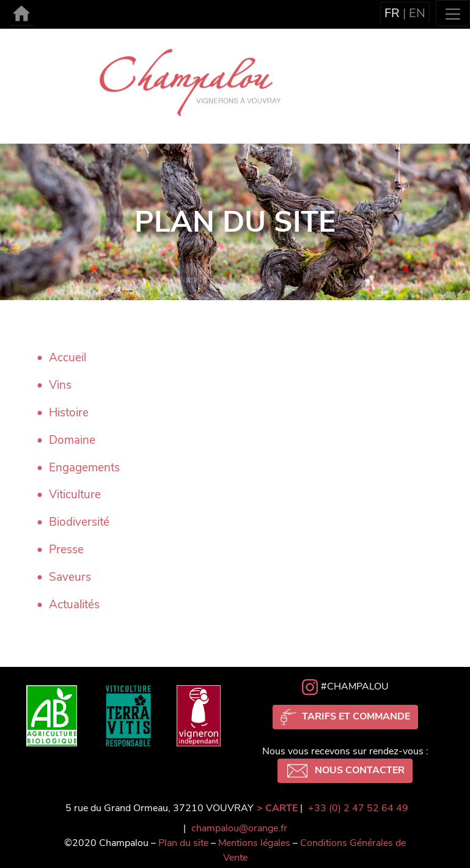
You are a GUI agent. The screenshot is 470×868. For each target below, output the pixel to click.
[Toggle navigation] (453, 13)
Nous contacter (345, 771)
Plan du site (183, 843)
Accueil (68, 358)
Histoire (69, 413)
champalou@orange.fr (239, 828)
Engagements (84, 468)
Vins (60, 385)
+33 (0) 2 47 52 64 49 (358, 808)
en (417, 13)
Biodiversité (79, 522)
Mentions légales (254, 843)
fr (392, 13)
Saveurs (70, 577)
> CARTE (277, 808)
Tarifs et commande (345, 717)
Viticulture (75, 495)
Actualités (74, 605)
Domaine (72, 440)
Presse (66, 550)
